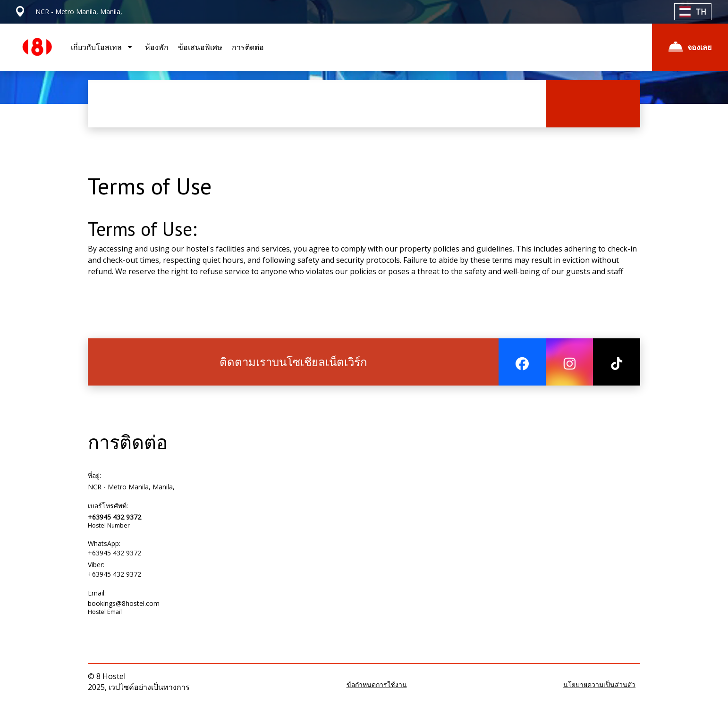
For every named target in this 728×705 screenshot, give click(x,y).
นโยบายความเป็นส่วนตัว (599, 684)
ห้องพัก (157, 47)
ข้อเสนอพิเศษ (200, 47)
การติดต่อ (248, 47)
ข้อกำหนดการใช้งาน (377, 684)
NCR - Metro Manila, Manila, (131, 487)
